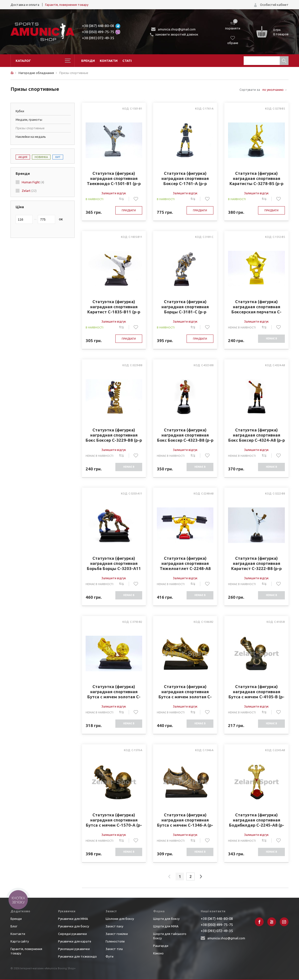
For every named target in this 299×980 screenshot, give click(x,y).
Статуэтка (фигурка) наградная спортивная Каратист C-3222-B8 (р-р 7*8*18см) (256, 563)
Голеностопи (115, 941)
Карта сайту (20, 941)
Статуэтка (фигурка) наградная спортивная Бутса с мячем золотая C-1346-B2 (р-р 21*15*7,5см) (185, 692)
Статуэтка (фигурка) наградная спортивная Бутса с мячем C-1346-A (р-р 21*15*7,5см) (185, 820)
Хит (58, 157)
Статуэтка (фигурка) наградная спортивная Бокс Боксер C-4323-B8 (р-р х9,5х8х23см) (185, 435)
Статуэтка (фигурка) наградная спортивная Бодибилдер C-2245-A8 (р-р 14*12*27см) (257, 820)
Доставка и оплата (25, 5)
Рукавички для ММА (73, 919)
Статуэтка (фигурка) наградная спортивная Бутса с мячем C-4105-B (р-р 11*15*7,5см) (256, 692)
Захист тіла (114, 949)
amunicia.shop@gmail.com (177, 29)
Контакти (109, 61)
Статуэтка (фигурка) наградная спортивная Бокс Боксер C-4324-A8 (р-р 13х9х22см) (257, 435)
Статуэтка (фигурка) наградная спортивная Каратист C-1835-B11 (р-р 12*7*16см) (114, 307)
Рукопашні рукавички (74, 949)
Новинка (41, 157)
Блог (14, 926)
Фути (110, 956)
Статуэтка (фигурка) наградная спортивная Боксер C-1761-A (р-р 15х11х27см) (185, 178)
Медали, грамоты (29, 120)
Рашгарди (161, 946)
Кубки (20, 111)
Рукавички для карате (75, 941)
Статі (127, 61)
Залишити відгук (114, 193)
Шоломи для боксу (120, 919)
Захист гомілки (117, 934)
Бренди (88, 61)
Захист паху (114, 926)
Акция (23, 157)
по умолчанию (273, 90)
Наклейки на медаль (31, 137)
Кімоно (158, 953)
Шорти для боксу (166, 919)
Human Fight (33, 182)
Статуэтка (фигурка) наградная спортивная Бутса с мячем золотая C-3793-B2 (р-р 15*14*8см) (114, 692)
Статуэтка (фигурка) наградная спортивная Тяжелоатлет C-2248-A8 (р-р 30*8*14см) (185, 563)
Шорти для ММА (166, 926)
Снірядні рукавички (72, 934)
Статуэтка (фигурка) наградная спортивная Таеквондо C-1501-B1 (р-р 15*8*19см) (114, 178)
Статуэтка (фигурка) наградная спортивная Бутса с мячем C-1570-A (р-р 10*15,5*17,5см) (114, 820)
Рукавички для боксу (74, 926)
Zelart (29, 191)
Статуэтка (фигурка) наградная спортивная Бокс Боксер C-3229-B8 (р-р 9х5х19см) (114, 435)
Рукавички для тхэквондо (77, 956)
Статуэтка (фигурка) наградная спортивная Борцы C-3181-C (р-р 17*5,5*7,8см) (185, 307)
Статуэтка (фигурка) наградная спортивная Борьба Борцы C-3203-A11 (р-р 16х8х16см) (114, 563)
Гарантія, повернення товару (67, 5)
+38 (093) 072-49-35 (98, 38)
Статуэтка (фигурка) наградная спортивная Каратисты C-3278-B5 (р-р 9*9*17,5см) (256, 178)
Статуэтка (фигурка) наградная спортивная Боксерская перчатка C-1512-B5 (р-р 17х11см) (256, 307)
